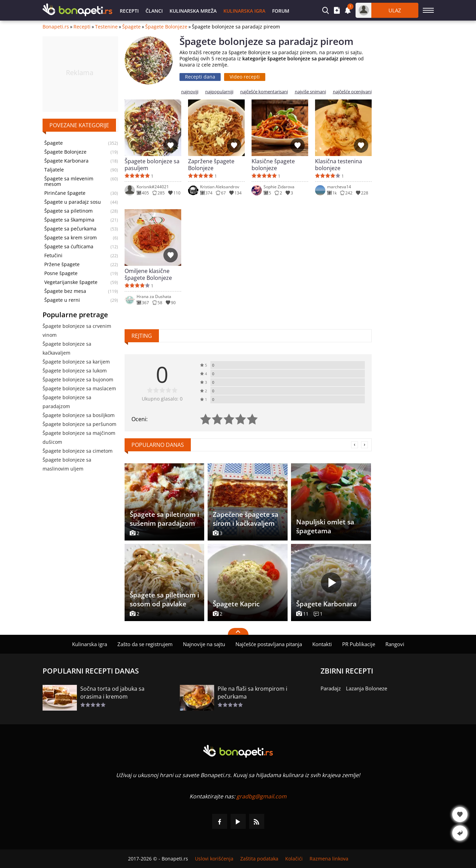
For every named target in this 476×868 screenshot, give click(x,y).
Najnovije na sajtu (204, 644)
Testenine (106, 27)
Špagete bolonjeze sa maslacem (79, 388)
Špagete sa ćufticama (69, 247)
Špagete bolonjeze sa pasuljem (152, 165)
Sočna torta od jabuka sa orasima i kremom (112, 693)
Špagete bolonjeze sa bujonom (78, 379)
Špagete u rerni (62, 300)
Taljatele (54, 170)
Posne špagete (61, 273)
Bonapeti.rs (56, 27)
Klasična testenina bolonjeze (339, 165)
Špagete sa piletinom (68, 211)
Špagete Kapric (236, 604)
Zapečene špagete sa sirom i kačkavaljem (246, 519)
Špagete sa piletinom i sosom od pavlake (164, 599)
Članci (154, 11)
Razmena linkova (329, 859)
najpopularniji (219, 92)
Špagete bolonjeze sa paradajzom (67, 402)
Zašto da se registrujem (145, 644)
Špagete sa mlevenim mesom (69, 181)
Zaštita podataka (259, 859)
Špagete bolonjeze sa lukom (75, 371)
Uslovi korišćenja (214, 859)
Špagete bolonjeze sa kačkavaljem (67, 348)
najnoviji (190, 92)
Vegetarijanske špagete (71, 282)
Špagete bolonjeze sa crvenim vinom (77, 330)
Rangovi (395, 644)
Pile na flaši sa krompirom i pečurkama (252, 693)
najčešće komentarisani (264, 92)
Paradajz (331, 688)
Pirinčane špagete (65, 193)
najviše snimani (310, 92)
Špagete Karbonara (66, 161)
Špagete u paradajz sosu (73, 202)
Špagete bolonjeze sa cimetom (78, 451)
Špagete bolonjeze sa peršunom (79, 424)
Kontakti (322, 644)
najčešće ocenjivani (352, 92)
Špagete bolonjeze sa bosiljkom (79, 415)
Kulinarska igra (244, 11)
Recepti (129, 11)
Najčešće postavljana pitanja (269, 644)
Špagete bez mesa (65, 291)
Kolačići (294, 859)
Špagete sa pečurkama (70, 229)
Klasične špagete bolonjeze (273, 165)
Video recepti (245, 77)
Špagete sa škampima (69, 220)
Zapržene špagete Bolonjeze (211, 165)
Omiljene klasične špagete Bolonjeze (148, 274)
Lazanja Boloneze (367, 688)
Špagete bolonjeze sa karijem (76, 362)
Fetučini (53, 255)
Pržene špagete (62, 264)
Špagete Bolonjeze (166, 27)
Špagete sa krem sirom (71, 238)
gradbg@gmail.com (262, 796)
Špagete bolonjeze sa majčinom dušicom (79, 437)
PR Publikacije (359, 644)
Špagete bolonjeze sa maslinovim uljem (67, 464)
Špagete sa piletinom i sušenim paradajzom (164, 519)
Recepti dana (200, 77)
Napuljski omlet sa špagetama (325, 526)
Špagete (131, 27)
